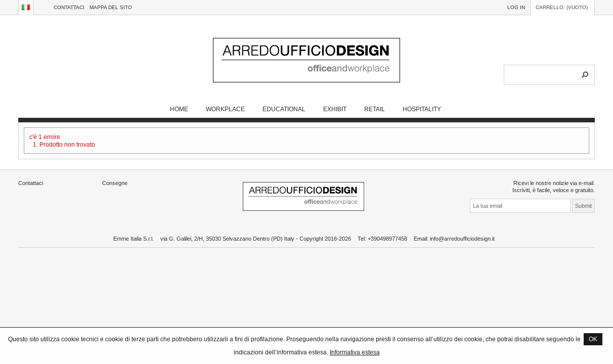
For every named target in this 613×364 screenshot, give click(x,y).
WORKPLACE (225, 109)
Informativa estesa (355, 352)
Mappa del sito (111, 7)
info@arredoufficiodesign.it (462, 239)
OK (593, 339)
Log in (516, 7)
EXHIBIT (335, 109)
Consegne (115, 183)
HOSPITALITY (422, 109)
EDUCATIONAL (284, 109)
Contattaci (69, 7)
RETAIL (375, 109)
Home (179, 109)
